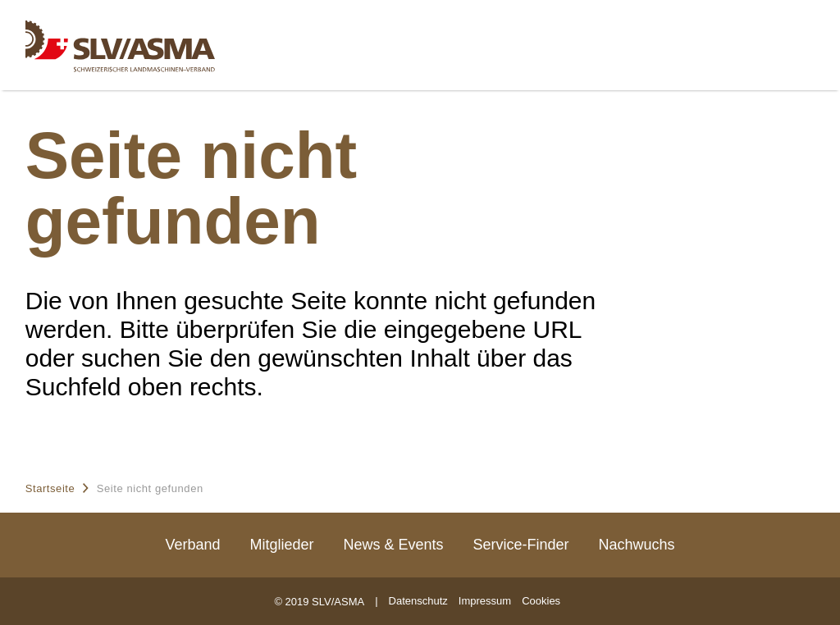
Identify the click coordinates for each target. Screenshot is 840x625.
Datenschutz (418, 601)
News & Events (393, 545)
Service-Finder (521, 545)
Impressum (485, 601)
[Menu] (795, 34)
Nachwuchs (637, 545)
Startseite (50, 488)
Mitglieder (281, 545)
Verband (192, 545)
